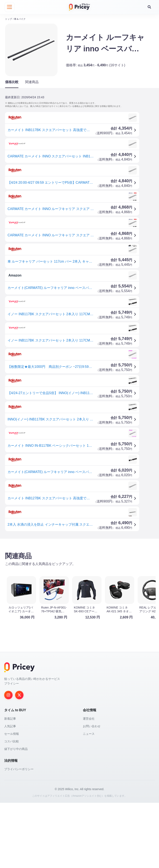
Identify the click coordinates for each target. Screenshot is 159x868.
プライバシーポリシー (19, 834)
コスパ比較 (12, 807)
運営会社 (89, 784)
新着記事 (10, 784)
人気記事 (10, 791)
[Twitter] (19, 760)
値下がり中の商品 (16, 814)
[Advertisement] (79, 574)
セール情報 (12, 799)
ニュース (89, 799)
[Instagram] (8, 760)
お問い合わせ (92, 791)
